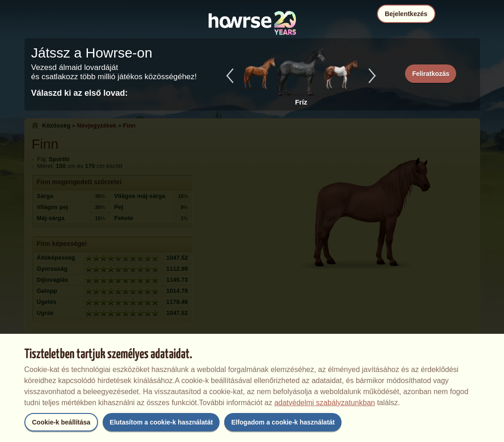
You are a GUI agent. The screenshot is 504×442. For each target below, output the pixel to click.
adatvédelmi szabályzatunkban (325, 403)
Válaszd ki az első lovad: (80, 93)
